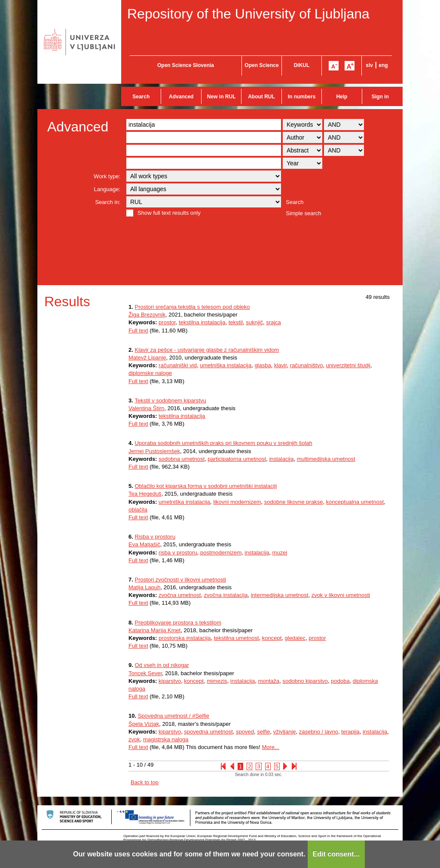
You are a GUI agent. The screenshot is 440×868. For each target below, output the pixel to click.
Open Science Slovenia (186, 65)
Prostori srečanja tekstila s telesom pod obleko (192, 307)
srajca (273, 322)
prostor (167, 322)
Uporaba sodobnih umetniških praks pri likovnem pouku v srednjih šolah (223, 443)
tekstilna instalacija (202, 322)
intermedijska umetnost (280, 595)
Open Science (261, 65)
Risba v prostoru (155, 537)
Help (342, 97)
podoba (340, 681)
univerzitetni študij (348, 365)
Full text (138, 330)
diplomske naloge (150, 373)
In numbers (302, 97)
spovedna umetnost (208, 732)
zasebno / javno (319, 732)
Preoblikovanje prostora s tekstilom (178, 623)
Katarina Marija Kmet (154, 630)
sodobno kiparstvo (305, 681)
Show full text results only (169, 213)
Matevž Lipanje (147, 358)
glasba (263, 365)
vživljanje (285, 732)
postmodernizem (221, 553)
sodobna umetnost (182, 459)
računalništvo (307, 365)
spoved (245, 732)
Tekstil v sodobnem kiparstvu (170, 400)
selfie (263, 732)
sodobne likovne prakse (294, 502)
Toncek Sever (145, 673)
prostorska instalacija (185, 638)
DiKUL (302, 65)
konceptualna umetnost (355, 502)
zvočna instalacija (226, 595)
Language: (107, 189)
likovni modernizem (237, 502)
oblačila (138, 510)
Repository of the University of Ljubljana (248, 14)
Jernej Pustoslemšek (154, 451)
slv (369, 65)
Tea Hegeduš (145, 494)
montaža (269, 681)
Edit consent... (336, 854)
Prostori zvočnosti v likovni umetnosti (180, 580)
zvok (134, 739)
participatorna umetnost (237, 459)
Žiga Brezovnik (147, 315)
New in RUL (222, 97)
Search (141, 97)
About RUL (261, 97)
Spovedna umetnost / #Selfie (174, 716)
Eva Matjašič (144, 544)
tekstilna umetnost (237, 638)
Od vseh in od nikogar (162, 665)
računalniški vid (178, 365)
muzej (280, 553)
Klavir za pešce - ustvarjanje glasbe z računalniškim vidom (207, 350)
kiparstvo (170, 681)
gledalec (295, 638)
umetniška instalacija (226, 365)
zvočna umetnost (180, 595)
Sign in (380, 97)
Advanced (181, 97)
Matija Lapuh (144, 587)
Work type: (107, 176)
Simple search (303, 213)
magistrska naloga (166, 739)
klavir (281, 365)
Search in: (108, 202)
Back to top (145, 782)
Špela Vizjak (144, 724)
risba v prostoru (178, 553)
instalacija (281, 459)
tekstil (236, 322)
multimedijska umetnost (326, 459)
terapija (350, 732)
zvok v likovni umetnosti (341, 595)
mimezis (217, 681)
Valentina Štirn (147, 408)
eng (383, 65)
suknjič (254, 322)
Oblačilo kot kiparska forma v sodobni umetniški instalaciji (206, 486)
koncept (272, 638)
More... (270, 747)
